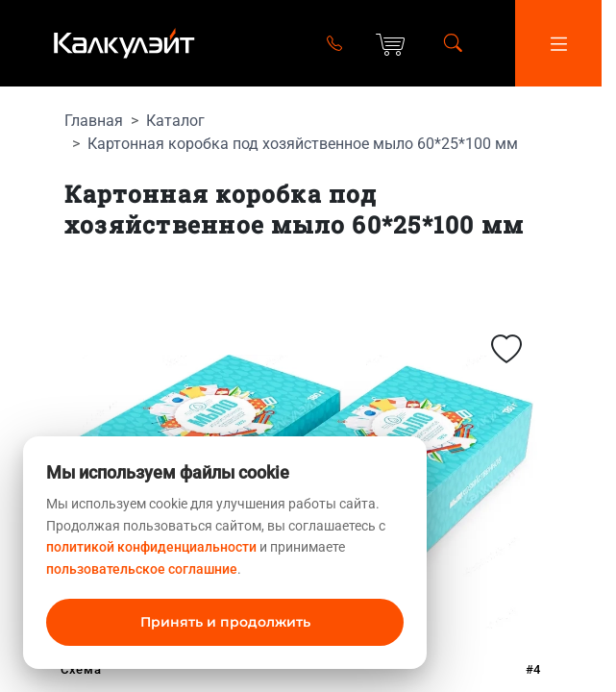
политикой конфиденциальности (151, 547)
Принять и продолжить (225, 622)
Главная (94, 121)
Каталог (175, 121)
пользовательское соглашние (142, 569)
